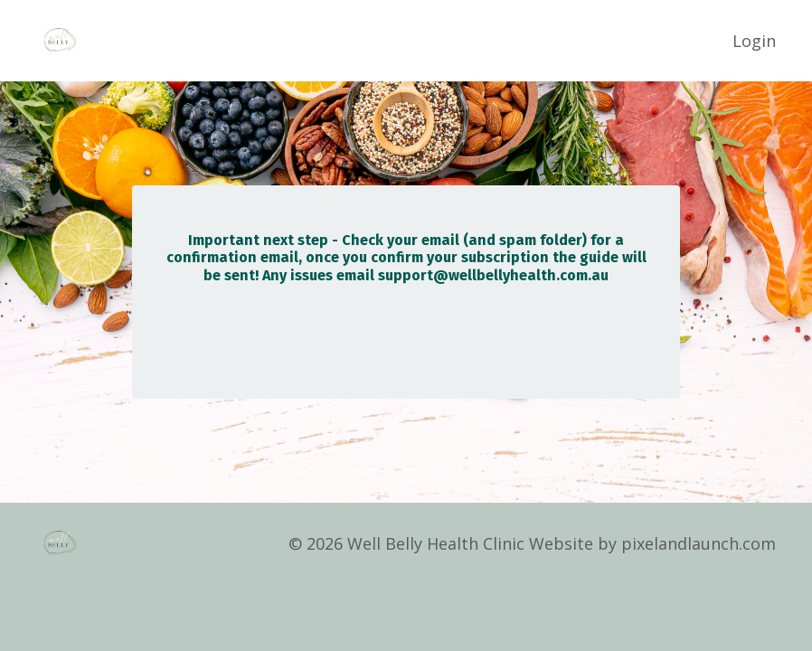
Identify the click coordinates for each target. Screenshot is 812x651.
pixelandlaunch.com (699, 543)
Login (754, 41)
